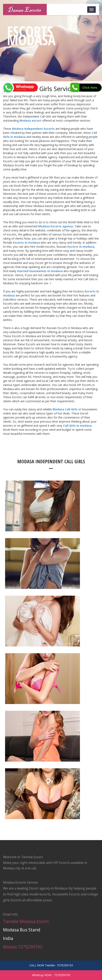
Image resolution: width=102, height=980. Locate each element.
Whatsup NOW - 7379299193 (51, 975)
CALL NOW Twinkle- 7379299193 (51, 965)
